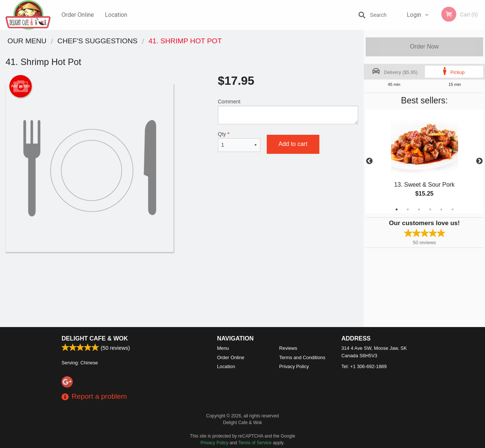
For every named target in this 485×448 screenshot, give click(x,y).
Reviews (288, 348)
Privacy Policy (294, 366)
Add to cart (293, 144)
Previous (369, 161)
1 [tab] (397, 209)
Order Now (424, 46)
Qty (239, 141)
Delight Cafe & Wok (95, 338)
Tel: (364, 366)
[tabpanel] (424, 161)
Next (479, 161)
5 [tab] (441, 209)
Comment (288, 111)
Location (116, 15)
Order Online (78, 15)
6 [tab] (453, 209)
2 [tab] (408, 209)
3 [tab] (419, 209)
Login (414, 15)
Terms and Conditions (302, 357)
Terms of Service (255, 443)
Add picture (21, 86)
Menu (223, 348)
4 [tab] (430, 209)
